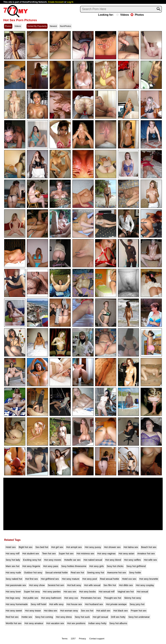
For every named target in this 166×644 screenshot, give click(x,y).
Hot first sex (32, 579)
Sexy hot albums (118, 623)
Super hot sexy (32, 592)
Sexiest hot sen (56, 585)
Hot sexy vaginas (106, 554)
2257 (73, 639)
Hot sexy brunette (149, 579)
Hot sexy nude (13, 573)
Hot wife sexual (92, 585)
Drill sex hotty (118, 617)
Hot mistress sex (85, 554)
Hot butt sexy (74, 585)
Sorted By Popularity (37, 26)
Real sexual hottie (109, 579)
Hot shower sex (112, 547)
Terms (65, 639)
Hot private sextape (116, 604)
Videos (123, 15)
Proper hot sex (139, 611)
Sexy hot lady (13, 560)
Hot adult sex (103, 611)
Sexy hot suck (82, 617)
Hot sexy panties (52, 592)
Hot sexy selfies (132, 560)
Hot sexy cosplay (145, 585)
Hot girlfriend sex (50, 579)
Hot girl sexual (100, 617)
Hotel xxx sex (129, 579)
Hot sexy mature (71, 579)
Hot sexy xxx (71, 598)
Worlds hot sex (14, 623)
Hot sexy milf (13, 554)
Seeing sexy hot (96, 573)
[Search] (121, 9)
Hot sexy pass (51, 566)
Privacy (82, 639)
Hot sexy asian (126, 554)
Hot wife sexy (56, 604)
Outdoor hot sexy (33, 573)
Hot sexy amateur (34, 623)
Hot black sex (120, 611)
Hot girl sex (57, 547)
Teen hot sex (49, 554)
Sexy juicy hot (137, 604)
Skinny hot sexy (133, 598)
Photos (137, 15)
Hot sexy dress (64, 617)
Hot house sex (74, 604)
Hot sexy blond (113, 560)
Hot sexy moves (53, 560)
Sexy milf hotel (39, 604)
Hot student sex (31, 554)
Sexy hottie (135, 573)
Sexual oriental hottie (57, 573)
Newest (53, 26)
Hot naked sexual (93, 560)
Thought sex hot (113, 598)
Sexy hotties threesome (74, 566)
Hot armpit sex (74, 547)
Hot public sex (31, 598)
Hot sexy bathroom (51, 598)
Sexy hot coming (44, 617)
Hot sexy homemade (17, 604)
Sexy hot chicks (115, 566)
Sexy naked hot (14, 579)
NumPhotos (65, 26)
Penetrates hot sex (91, 598)
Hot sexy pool (90, 579)
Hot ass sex (70, 592)
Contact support (97, 639)
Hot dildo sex (126, 585)
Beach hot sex (149, 547)
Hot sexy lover (13, 592)
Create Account (56, 2)
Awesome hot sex (117, 573)
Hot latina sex (131, 547)
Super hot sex (66, 554)
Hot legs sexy (13, 598)
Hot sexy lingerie (31, 566)
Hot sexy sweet (14, 611)
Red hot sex (12, 617)
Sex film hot (110, 585)
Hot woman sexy (69, 611)
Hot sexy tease (33, 611)
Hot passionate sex (16, 585)
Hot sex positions (76, 623)
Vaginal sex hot (126, 592)
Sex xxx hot (87, 611)
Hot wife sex (150, 560)
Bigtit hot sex (26, 547)
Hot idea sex (51, 611)
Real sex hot (77, 573)
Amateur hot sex (146, 554)
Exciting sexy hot (32, 560)
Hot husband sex (94, 604)
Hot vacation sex (55, 623)
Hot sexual (142, 592)
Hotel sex (11, 547)
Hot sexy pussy (93, 547)
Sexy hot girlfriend (136, 566)
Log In (70, 2)
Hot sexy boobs (88, 592)
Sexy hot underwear (139, 617)
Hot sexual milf (107, 592)
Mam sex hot (13, 566)
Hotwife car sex (72, 560)
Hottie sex (27, 617)
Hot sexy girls (96, 566)
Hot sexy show (37, 585)
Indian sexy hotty (97, 623)
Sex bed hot (42, 547)
